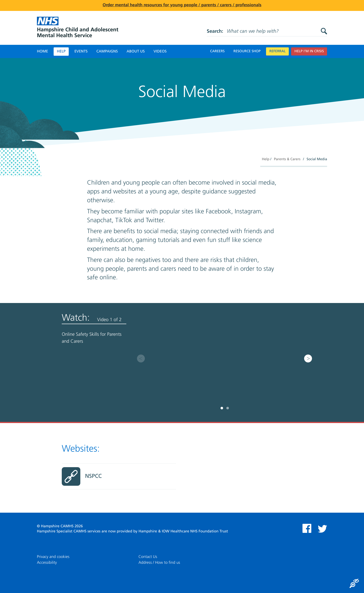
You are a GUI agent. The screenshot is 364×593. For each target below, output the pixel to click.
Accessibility (47, 563)
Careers (217, 51)
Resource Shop (247, 51)
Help (61, 52)
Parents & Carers (287, 159)
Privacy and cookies (53, 557)
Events (81, 52)
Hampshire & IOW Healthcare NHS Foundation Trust (183, 531)
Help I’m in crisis (309, 51)
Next (308, 358)
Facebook (307, 528)
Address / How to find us (159, 563)
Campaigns (107, 52)
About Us (136, 52)
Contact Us (148, 557)
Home (42, 52)
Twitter (322, 529)
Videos (160, 52)
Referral (277, 51)
